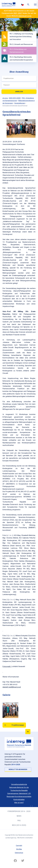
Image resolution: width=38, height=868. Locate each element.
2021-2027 (18, 13)
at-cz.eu (5, 98)
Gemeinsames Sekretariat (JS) (19, 793)
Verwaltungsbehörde (19, 784)
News (19, 816)
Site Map (19, 849)
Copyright (19, 846)
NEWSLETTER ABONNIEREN (18, 769)
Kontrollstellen (19, 800)
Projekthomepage (18, 725)
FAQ (19, 820)
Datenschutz (19, 853)
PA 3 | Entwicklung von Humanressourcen (18, 51)
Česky (23, 4)
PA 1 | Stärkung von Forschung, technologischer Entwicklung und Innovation (21, 37)
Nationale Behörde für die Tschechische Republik (19, 789)
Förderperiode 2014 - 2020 (19, 811)
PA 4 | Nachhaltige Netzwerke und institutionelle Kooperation (21, 58)
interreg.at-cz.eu (25, 16)
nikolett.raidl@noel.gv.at (12, 687)
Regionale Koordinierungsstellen (19, 796)
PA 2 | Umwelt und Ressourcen (21, 44)
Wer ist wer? (19, 803)
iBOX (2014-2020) (19, 825)
